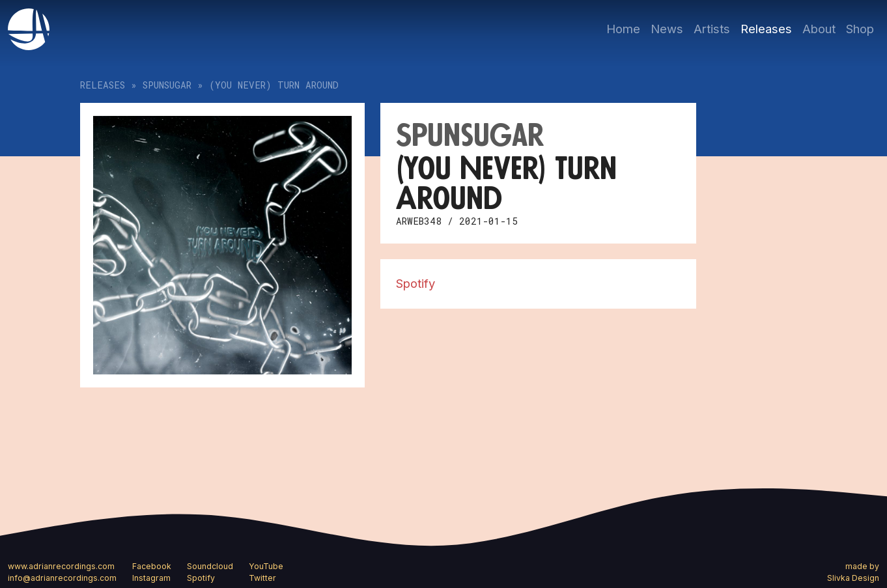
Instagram (151, 578)
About (819, 29)
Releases (766, 29)
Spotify (415, 283)
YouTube (266, 566)
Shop (860, 29)
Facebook (152, 566)
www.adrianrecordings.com (61, 566)
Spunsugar (167, 85)
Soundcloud (210, 566)
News (667, 29)
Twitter (262, 578)
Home (623, 29)
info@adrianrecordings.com (62, 578)
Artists (712, 29)
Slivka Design (853, 578)
